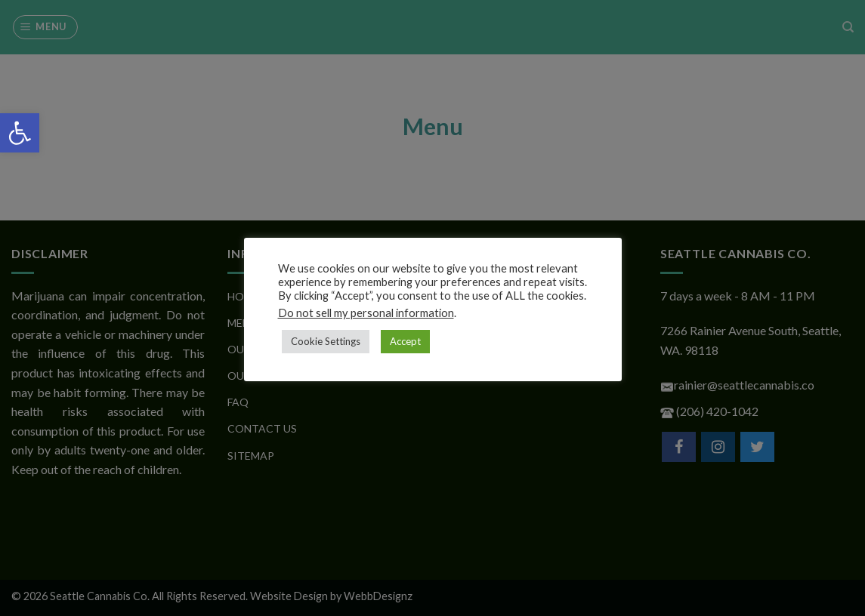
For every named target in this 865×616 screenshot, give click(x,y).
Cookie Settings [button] (326, 341)
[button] (20, 133)
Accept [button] (405, 341)
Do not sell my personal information (366, 313)
